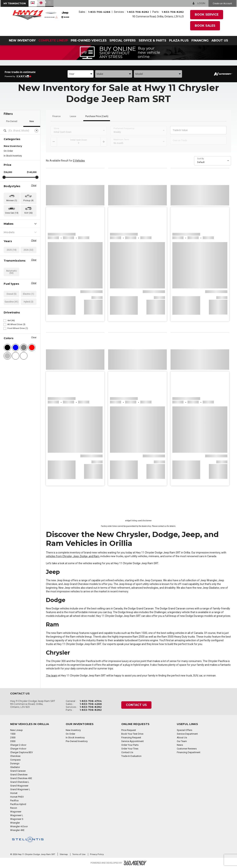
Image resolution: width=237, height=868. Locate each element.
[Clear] (36, 131)
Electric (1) (29, 294)
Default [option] (201, 162)
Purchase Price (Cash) (97, 116)
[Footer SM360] (135, 863)
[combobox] (81, 74)
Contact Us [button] (136, 705)
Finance (56, 116)
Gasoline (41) (11, 302)
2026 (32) (28, 250)
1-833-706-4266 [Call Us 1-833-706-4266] (99, 12)
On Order (8, 151)
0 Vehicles (79, 161)
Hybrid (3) (29, 302)
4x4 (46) (11, 321)
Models (20, 232)
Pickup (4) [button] (28, 201)
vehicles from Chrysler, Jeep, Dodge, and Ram (73, 556)
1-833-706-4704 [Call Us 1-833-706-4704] (91, 701)
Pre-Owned (12, 121)
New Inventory (13, 146)
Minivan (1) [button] (12, 201)
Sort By (201, 159)
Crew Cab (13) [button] (12, 213)
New (32, 121)
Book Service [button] (207, 15)
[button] (15, 3)
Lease (73, 116)
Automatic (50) (11, 272)
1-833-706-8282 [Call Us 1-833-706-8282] (138, 12)
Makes (20, 224)
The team (52, 676)
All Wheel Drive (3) (16, 324)
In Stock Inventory (13, 156)
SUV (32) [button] (28, 213)
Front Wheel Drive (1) (18, 328)
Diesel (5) (12, 294)
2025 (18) (12, 250)
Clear (34, 185)
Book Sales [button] (205, 26)
